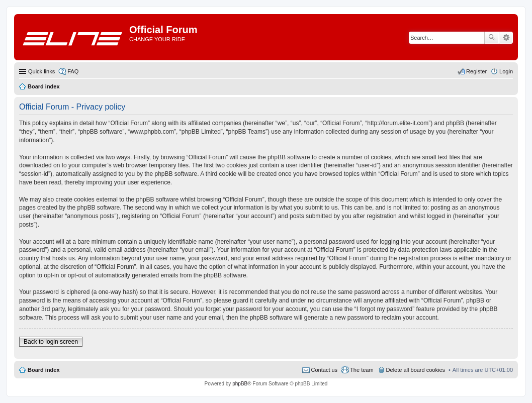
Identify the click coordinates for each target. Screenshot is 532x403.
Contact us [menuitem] (325, 370)
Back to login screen (51, 342)
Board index (44, 370)
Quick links (41, 71)
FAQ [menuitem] (73, 71)
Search (492, 38)
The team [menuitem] (362, 370)
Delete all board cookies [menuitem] (416, 370)
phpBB (240, 384)
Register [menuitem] (476, 71)
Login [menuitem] (506, 71)
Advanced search (506, 38)
